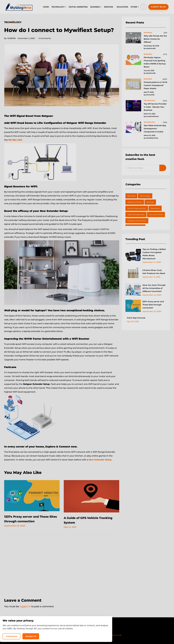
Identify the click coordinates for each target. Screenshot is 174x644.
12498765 (10, 38)
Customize (119, 636)
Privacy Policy (79, 630)
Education (155, 208)
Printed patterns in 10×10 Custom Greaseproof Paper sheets (155, 85)
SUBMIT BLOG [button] (158, 7)
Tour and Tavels (156, 215)
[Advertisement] (62, 564)
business (148, 33)
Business (131, 196)
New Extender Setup (100, 460)
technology (149, 101)
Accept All (139, 636)
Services (150, 202)
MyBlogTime (79, 635)
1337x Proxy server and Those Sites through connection (153, 305)
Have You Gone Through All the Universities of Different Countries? (154, 288)
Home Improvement (137, 208)
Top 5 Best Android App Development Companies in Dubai (155, 129)
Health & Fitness (135, 202)
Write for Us (95, 630)
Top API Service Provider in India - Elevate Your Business (155, 107)
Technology (13, 22)
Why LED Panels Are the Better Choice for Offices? (155, 39)
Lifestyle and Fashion (137, 221)
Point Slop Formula (136, 318)
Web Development (136, 215)
